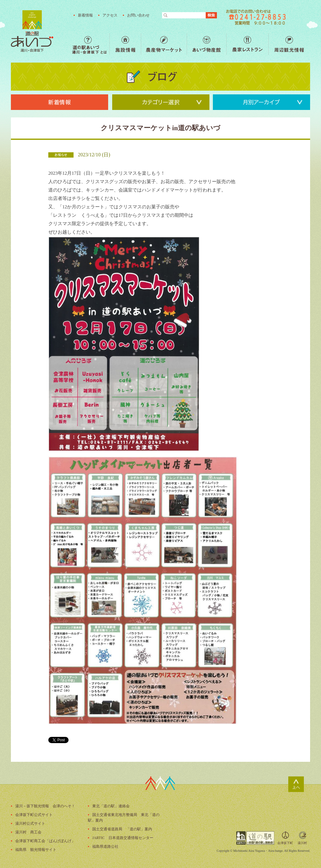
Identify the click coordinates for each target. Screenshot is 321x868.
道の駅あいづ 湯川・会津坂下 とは (91, 44)
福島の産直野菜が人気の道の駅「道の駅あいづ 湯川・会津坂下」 (32, 31)
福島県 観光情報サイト (36, 850)
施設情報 (125, 44)
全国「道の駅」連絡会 (255, 838)
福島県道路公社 (105, 847)
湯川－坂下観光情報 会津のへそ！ (45, 806)
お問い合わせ (138, 15)
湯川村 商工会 (28, 832)
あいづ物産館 (206, 44)
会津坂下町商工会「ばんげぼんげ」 (45, 841)
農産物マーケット (164, 44)
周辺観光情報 (289, 44)
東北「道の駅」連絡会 (111, 806)
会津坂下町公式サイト (34, 815)
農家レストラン (247, 44)
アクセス (110, 15)
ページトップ (296, 784)
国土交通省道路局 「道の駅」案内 (122, 829)
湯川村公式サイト (30, 823)
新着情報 (85, 15)
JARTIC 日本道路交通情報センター (123, 838)
